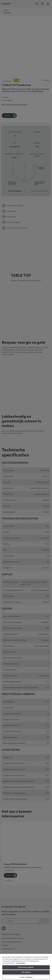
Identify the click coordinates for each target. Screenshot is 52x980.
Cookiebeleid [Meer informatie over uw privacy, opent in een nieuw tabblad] (20, 963)
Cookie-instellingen (26, 977)
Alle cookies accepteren (26, 967)
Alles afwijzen (26, 972)
